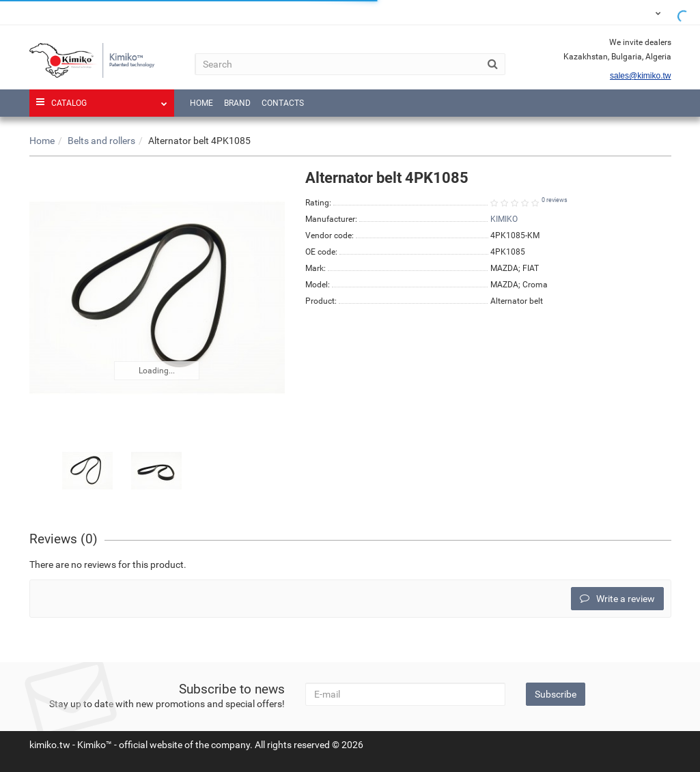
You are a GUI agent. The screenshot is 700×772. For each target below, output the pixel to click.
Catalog (102, 99)
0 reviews (555, 200)
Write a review (617, 599)
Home (201, 103)
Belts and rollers (101, 141)
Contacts (283, 103)
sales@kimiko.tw (641, 76)
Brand (237, 103)
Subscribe (556, 694)
